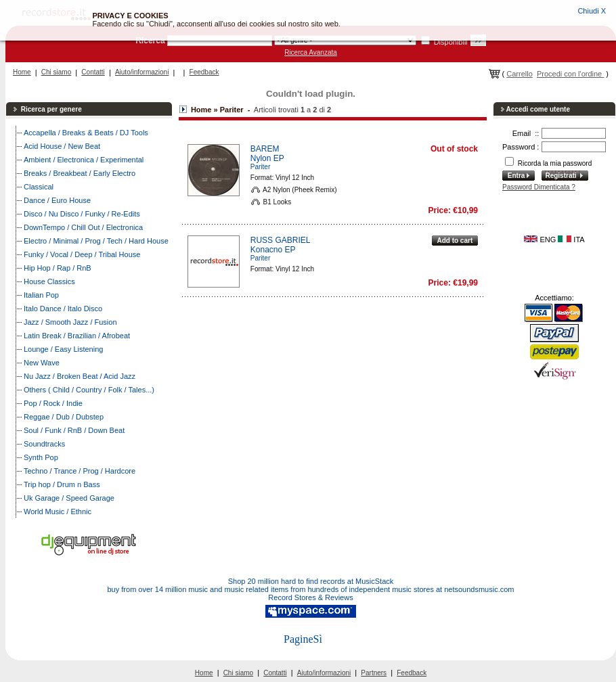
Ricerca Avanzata (311, 52)
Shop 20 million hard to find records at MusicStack (311, 581)
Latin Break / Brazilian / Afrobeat (77, 336)
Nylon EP (267, 158)
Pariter (260, 167)
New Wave (42, 363)
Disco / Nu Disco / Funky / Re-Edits (82, 214)
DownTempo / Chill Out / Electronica (83, 227)
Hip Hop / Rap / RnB (58, 268)
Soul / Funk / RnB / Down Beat (74, 430)
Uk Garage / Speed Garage (69, 498)
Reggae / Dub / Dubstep (64, 417)
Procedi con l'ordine (570, 74)
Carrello (520, 74)
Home (22, 72)
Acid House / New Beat (62, 146)
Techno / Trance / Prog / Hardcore (80, 471)
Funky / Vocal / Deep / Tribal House (82, 254)
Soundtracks (44, 444)
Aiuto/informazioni (142, 72)
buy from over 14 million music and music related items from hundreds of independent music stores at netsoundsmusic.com (311, 589)
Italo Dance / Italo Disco (63, 309)
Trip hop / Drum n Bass (62, 484)
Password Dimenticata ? (539, 187)
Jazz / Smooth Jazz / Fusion (70, 322)
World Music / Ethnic (58, 512)
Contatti (93, 72)
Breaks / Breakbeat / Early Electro (80, 173)
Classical (39, 187)
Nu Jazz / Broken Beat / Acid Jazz (80, 376)
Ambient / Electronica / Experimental (84, 160)
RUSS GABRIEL (281, 240)
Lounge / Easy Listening (63, 349)
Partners (374, 673)
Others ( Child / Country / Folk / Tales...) (89, 390)
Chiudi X (592, 11)
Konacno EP (273, 250)
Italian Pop (41, 295)
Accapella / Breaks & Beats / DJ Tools (86, 133)
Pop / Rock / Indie (53, 403)
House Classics (49, 281)
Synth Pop (41, 457)
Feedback (204, 72)
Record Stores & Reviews (310, 597)
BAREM (265, 149)
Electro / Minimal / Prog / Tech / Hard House (96, 241)
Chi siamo (56, 72)
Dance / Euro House (57, 200)
